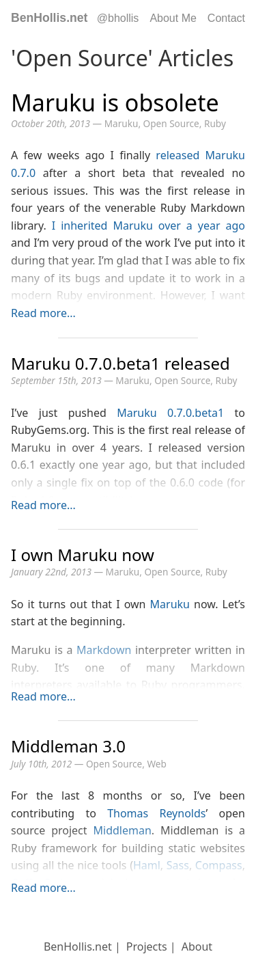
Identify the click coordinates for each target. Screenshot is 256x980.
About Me (173, 18)
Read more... (43, 313)
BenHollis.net (49, 18)
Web (156, 764)
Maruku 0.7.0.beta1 (170, 413)
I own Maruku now (83, 555)
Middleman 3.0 (68, 746)
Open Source (171, 123)
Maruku (122, 123)
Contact (226, 18)
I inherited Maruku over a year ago (148, 226)
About (197, 947)
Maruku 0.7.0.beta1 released (120, 363)
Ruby (215, 123)
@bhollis (118, 18)
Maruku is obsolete (115, 103)
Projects (147, 947)
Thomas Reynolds (156, 813)
